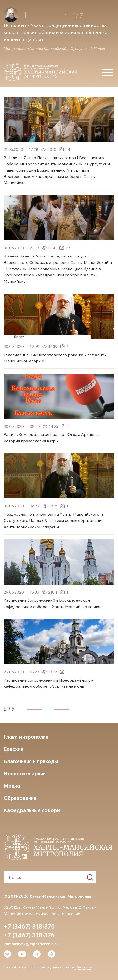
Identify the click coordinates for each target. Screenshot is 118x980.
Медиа (12, 786)
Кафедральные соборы (32, 810)
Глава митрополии (26, 737)
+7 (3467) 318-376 (29, 935)
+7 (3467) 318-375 (29, 926)
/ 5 (11, 709)
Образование (20, 798)
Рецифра (84, 967)
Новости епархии (25, 774)
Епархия (14, 749)
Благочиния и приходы (31, 761)
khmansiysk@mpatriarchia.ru (31, 944)
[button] (49, 15)
